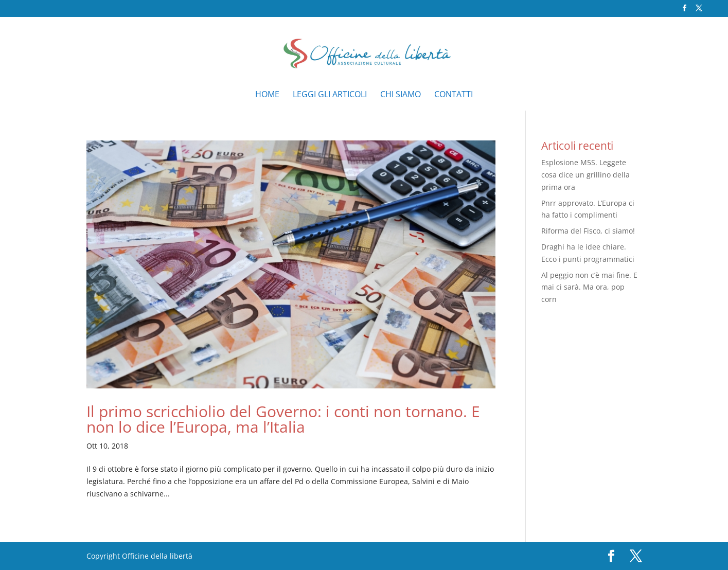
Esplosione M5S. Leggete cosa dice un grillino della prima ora (585, 175)
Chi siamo (401, 95)
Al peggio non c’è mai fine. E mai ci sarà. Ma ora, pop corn (589, 287)
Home (267, 95)
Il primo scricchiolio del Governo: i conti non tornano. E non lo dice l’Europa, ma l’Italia (283, 419)
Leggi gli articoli (330, 95)
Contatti (454, 95)
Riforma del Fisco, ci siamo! (588, 231)
